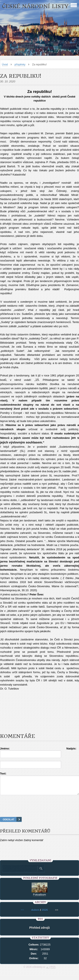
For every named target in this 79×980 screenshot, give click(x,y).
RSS (53, 971)
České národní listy (35, 6)
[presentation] (40, 811)
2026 (45, 914)
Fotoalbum (39, 898)
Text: (3, 774)
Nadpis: (71, 749)
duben (35, 914)
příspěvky (20, 65)
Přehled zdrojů (39, 931)
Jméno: (5, 749)
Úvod (5, 65)
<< (22, 914)
